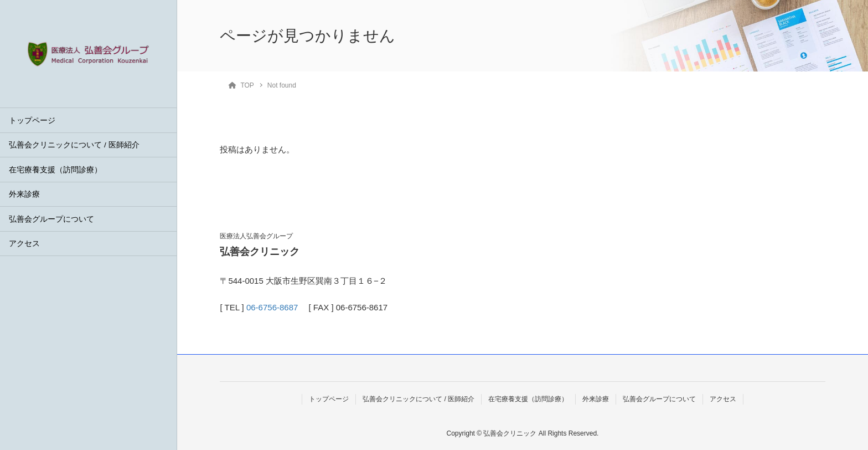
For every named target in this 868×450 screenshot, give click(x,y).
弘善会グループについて (51, 219)
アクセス (24, 244)
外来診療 (24, 194)
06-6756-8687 (272, 307)
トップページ (32, 121)
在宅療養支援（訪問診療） (55, 170)
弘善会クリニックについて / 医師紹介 (74, 145)
